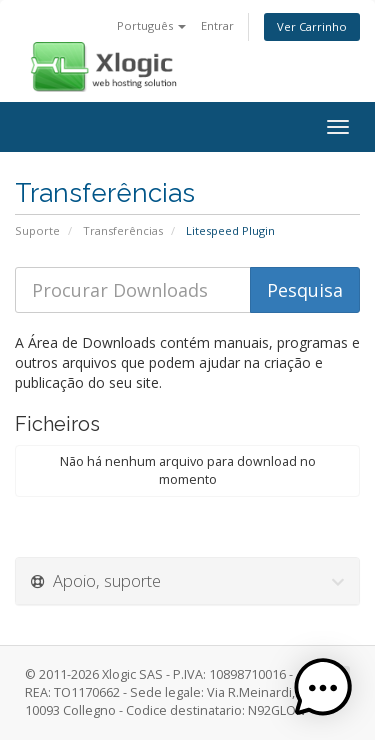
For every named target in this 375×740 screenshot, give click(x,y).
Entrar (217, 25)
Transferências (123, 230)
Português (151, 25)
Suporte (37, 230)
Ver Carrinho (312, 26)
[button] (323, 688)
